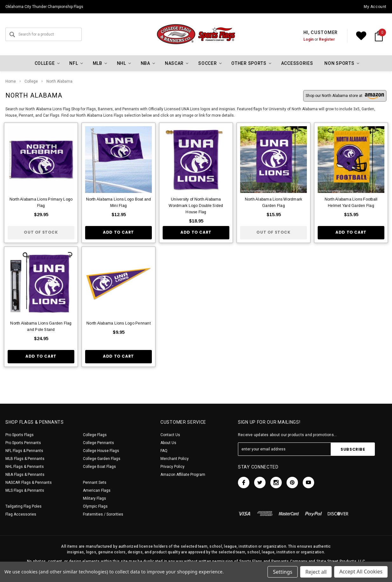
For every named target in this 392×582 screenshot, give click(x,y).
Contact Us (170, 435)
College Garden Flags (102, 459)
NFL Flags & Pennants (24, 451)
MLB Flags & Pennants (25, 459)
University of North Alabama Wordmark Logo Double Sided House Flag (196, 206)
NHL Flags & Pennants (25, 467)
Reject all (316, 572)
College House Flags (101, 451)
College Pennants (98, 443)
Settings (283, 572)
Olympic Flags (95, 506)
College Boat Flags (99, 467)
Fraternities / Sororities (103, 514)
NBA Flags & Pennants (25, 475)
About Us (168, 443)
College (31, 81)
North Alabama (59, 81)
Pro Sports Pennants (23, 443)
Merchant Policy (175, 459)
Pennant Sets (95, 483)
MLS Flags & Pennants (25, 490)
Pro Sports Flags (20, 435)
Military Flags (95, 498)
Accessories (297, 63)
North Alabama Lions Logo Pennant (118, 323)
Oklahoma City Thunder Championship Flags (44, 7)
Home (11, 81)
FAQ (164, 451)
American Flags (97, 490)
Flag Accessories (21, 514)
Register (327, 39)
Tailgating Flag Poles (24, 506)
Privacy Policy (172, 467)
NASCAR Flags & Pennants (29, 483)
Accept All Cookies (361, 572)
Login (308, 39)
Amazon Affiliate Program (183, 475)
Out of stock (41, 232)
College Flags (95, 435)
